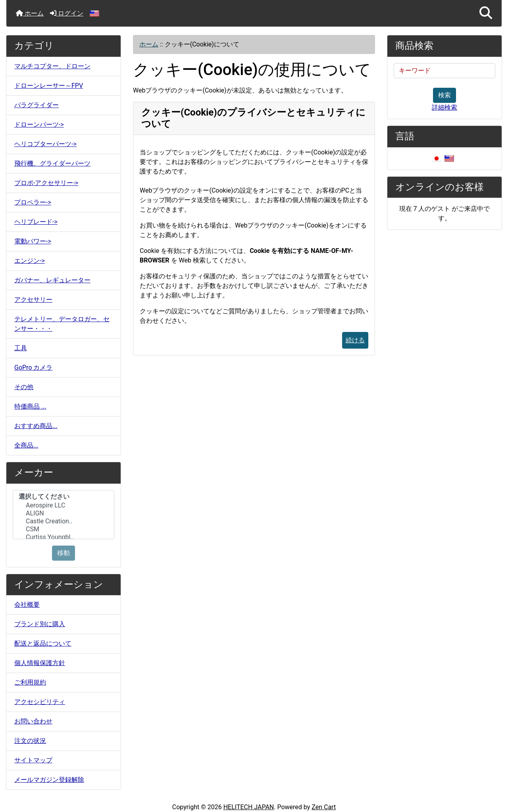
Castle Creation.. (63, 521)
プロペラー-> (33, 202)
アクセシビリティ (40, 702)
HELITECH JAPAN (249, 807)
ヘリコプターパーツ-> (45, 144)
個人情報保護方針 (40, 663)
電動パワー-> (33, 241)
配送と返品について (43, 643)
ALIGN (63, 513)
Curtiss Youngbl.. (63, 537)
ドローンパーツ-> (39, 124)
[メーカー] (63, 515)
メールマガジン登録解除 (49, 780)
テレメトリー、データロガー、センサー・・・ (62, 324)
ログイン (67, 13)
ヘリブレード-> (36, 222)
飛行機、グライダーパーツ (52, 163)
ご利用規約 (30, 682)
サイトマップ (33, 760)
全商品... (26, 445)
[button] (486, 13)
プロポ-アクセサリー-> (46, 183)
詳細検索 (444, 107)
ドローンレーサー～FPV (49, 86)
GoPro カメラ (33, 367)
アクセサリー (33, 300)
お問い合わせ (33, 721)
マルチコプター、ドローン (52, 66)
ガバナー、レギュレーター (52, 280)
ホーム (30, 13)
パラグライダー (37, 105)
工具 (21, 348)
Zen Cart (324, 807)
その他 (24, 387)
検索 (444, 95)
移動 (63, 553)
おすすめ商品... (36, 426)
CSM (63, 529)
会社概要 (27, 605)
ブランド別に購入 (40, 624)
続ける (355, 340)
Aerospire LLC (63, 505)
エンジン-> (30, 261)
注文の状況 (30, 741)
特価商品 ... (30, 406)
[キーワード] (444, 71)
